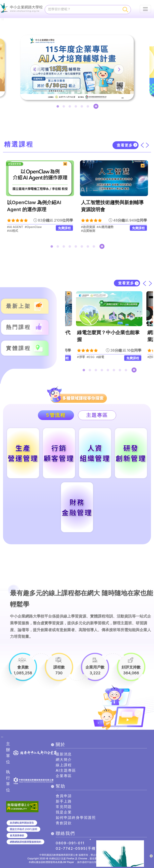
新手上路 (64, 801)
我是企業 (64, 812)
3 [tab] (71, 107)
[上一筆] (35, 69)
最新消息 (64, 754)
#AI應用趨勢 (105, 227)
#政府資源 (88, 227)
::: (3, 19)
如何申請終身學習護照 (76, 818)
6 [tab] (89, 107)
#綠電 (100, 357)
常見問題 (64, 807)
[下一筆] (119, 69)
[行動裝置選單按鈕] (145, 9)
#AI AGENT (15, 227)
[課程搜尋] (83, 9)
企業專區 (64, 776)
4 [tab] (77, 107)
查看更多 (125, 145)
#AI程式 (13, 231)
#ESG (90, 357)
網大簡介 (64, 760)
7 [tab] (89, 247)
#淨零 (81, 357)
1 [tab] (59, 107)
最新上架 (18, 306)
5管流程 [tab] (56, 415)
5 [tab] (83, 107)
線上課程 (64, 765)
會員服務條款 (17, 836)
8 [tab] (95, 247)
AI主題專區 (66, 770)
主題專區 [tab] (97, 415)
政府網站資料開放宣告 (22, 823)
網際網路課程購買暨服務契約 (25, 842)
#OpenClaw (33, 227)
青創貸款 (64, 823)
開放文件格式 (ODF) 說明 (23, 829)
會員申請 (64, 796)
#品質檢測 (88, 231)
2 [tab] (65, 107)
